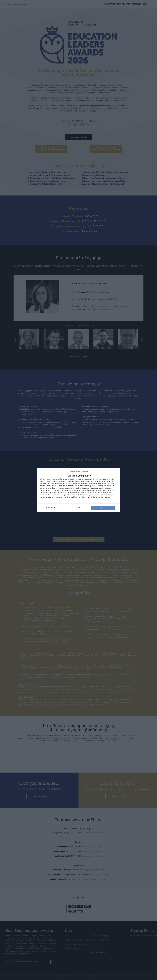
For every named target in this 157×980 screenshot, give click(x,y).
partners (51, 479)
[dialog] (78, 490)
